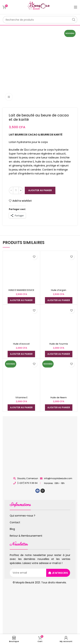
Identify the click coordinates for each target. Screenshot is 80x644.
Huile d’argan (59, 290)
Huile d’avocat (21, 344)
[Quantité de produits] (16, 190)
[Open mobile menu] (76, 7)
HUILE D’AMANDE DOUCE (21, 290)
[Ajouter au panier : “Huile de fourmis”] (59, 354)
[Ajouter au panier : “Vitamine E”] (21, 408)
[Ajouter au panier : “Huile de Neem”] (59, 408)
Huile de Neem (59, 397)
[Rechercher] (40, 20)
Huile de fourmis (59, 344)
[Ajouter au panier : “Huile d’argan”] (59, 300)
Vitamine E (21, 397)
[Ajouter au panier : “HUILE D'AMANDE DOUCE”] (21, 300)
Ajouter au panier (40, 190)
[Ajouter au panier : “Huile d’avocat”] (21, 354)
